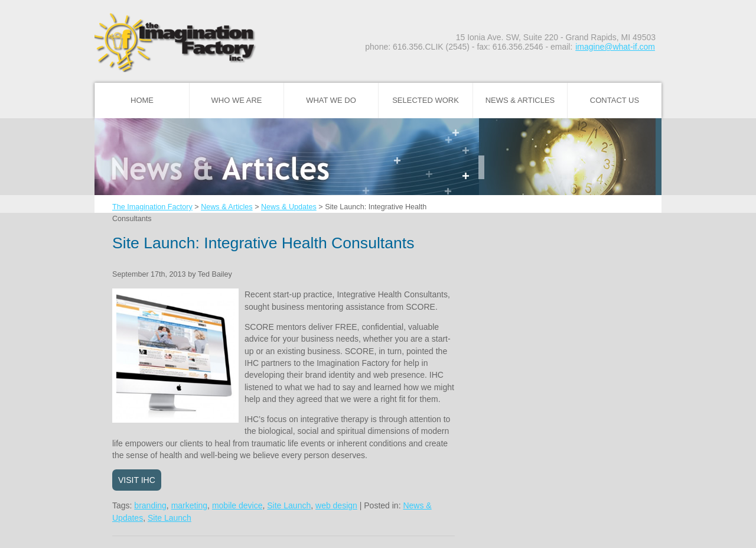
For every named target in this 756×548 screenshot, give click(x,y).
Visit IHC (137, 480)
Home (142, 100)
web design (336, 505)
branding (150, 505)
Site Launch (289, 505)
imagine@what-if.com (615, 47)
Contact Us (615, 100)
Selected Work (426, 100)
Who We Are (237, 100)
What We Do (331, 100)
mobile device (237, 505)
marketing (189, 505)
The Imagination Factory (152, 207)
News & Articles (520, 100)
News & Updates (289, 207)
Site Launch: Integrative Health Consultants (263, 243)
